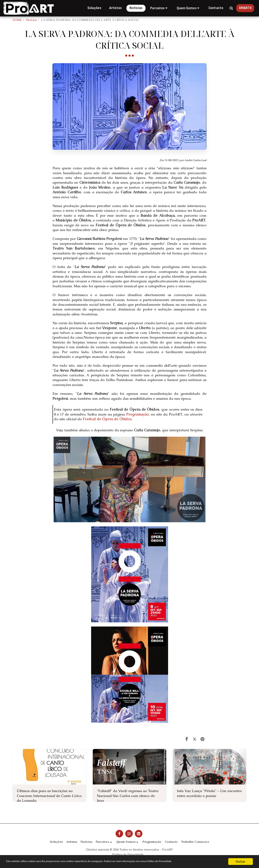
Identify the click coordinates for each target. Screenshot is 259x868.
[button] (159, 8)
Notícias (32, 20)
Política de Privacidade (128, 854)
